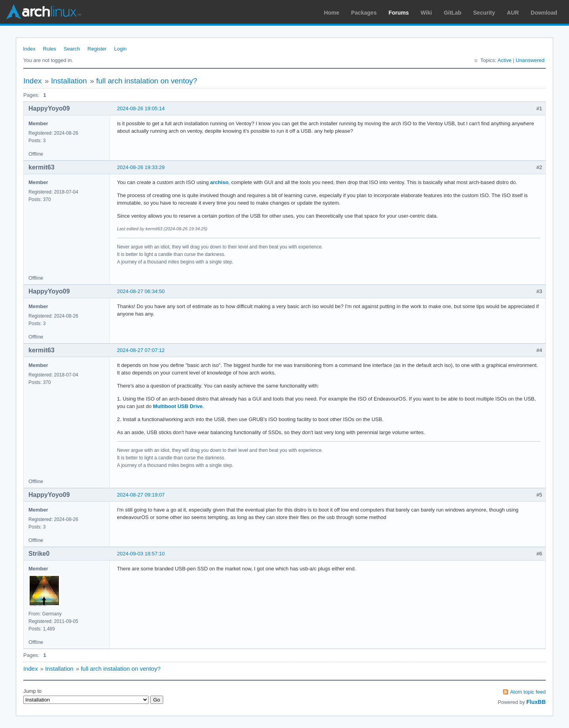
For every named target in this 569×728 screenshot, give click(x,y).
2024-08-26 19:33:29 (141, 167)
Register (97, 49)
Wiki (427, 13)
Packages (364, 13)
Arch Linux (43, 12)
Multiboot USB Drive (178, 406)
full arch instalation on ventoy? (147, 81)
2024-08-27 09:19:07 (141, 495)
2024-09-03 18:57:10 (141, 554)
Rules (50, 49)
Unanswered (530, 60)
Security (484, 13)
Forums (398, 13)
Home (332, 13)
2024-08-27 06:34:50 (141, 291)
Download (544, 13)
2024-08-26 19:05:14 (141, 108)
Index (29, 49)
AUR (513, 13)
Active (504, 60)
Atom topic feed (528, 692)
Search (72, 49)
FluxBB (536, 702)
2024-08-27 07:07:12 (141, 350)
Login (121, 49)
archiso (219, 182)
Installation (69, 81)
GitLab (452, 13)
